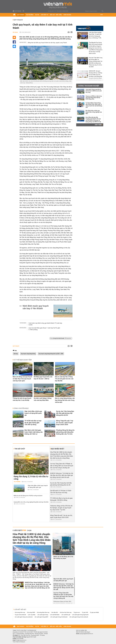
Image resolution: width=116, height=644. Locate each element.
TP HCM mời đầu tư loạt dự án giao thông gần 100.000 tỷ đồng (33, 423)
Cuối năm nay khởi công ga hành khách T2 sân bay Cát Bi (45, 324)
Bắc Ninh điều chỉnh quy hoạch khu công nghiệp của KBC (94, 112)
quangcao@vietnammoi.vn (86, 634)
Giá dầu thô (55, 612)
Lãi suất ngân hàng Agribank (80, 615)
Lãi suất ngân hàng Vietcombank (79, 617)
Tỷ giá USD (85, 612)
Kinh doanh (67, 15)
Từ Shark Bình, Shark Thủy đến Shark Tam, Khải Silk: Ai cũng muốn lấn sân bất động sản (94, 105)
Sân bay (16, 354)
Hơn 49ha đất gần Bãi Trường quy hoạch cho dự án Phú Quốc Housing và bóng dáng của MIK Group (93, 119)
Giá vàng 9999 (31, 612)
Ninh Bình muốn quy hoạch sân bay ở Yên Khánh (36, 307)
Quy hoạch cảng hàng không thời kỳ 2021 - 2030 (51, 354)
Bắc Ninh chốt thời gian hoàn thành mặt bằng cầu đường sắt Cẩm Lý (34, 432)
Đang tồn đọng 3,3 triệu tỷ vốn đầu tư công (31, 478)
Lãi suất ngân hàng (43, 615)
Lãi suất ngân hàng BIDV (41, 617)
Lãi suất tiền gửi (66, 615)
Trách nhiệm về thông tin (19, 642)
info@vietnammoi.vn (21, 640)
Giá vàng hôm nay (20, 612)
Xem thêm (99, 125)
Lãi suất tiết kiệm (55, 615)
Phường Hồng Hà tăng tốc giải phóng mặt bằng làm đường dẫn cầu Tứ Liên (65, 432)
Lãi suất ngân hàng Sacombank (24, 617)
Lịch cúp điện (32, 615)
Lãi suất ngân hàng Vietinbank (59, 617)
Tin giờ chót (20, 449)
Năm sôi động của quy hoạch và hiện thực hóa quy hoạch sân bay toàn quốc (22, 379)
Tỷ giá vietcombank (20, 615)
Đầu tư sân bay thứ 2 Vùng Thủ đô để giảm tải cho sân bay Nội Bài (64, 379)
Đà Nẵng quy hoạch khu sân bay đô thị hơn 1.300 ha (43, 378)
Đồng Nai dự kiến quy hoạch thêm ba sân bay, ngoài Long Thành (47, 43)
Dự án (37, 15)
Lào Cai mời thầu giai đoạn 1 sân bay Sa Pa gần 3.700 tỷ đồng (44, 329)
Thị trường (30, 15)
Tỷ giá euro (77, 612)
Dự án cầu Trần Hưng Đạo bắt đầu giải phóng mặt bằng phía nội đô (65, 413)
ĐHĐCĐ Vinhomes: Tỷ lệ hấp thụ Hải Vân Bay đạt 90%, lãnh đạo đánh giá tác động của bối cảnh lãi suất (62, 475)
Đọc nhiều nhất (58, 449)
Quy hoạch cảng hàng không (28, 354)
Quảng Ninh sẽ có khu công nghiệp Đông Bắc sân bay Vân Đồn (31, 502)
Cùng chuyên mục (21, 408)
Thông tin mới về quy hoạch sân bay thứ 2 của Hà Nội (22, 399)
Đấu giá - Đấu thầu (56, 15)
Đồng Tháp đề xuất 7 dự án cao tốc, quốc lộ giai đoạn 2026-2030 (65, 423)
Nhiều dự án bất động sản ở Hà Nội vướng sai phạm (28, 496)
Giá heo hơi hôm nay (66, 612)
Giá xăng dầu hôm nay (43, 612)
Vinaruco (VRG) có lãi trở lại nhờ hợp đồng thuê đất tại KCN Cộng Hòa (94, 98)
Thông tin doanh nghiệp (89, 86)
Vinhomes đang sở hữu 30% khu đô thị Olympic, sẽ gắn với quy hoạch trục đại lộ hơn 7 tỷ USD (61, 508)
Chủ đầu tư (44, 15)
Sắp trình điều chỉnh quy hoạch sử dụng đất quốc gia (33, 413)
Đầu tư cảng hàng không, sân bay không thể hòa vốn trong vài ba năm (65, 400)
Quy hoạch (21, 15)
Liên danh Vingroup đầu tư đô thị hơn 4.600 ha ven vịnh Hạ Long (94, 91)
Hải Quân (15, 32)
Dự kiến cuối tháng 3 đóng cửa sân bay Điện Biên (43, 399)
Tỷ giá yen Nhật (94, 612)
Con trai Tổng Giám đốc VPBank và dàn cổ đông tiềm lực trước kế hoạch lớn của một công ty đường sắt (62, 466)
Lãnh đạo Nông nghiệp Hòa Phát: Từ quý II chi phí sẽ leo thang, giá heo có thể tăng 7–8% (95, 35)
